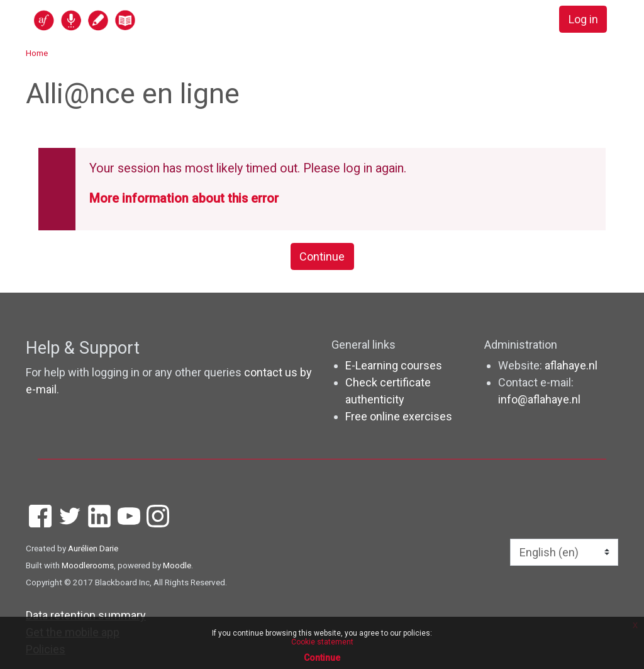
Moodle (177, 565)
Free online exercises (399, 416)
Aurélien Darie (93, 548)
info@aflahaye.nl (539, 399)
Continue (322, 256)
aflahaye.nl (571, 365)
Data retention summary (86, 615)
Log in (583, 19)
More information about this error (184, 199)
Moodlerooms (88, 565)
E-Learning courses (394, 365)
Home (37, 53)
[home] (133, 20)
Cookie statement (322, 642)
